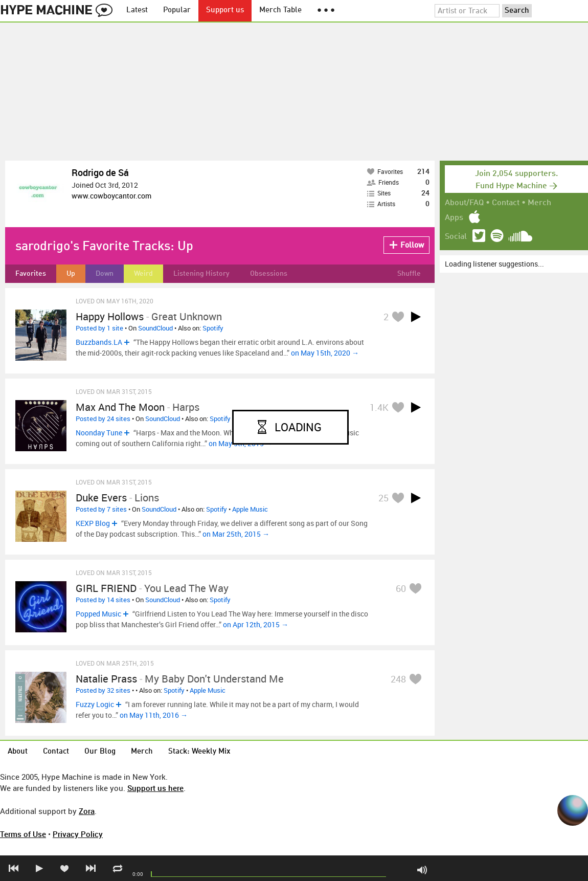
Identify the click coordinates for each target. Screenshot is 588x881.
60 (401, 588)
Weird (143, 274)
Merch (539, 203)
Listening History (201, 274)
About (18, 752)
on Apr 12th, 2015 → (256, 624)
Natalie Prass (106, 679)
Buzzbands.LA (99, 342)
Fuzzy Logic (95, 704)
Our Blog (100, 752)
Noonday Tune (99, 433)
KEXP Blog (93, 523)
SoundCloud (155, 328)
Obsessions (269, 274)
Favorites (31, 274)
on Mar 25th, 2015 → (236, 534)
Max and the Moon (120, 407)
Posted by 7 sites (101, 509)
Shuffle (409, 274)
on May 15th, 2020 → (325, 353)
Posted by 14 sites (103, 600)
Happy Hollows (110, 316)
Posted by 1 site (99, 328)
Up (71, 274)
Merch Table (280, 10)
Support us (225, 10)
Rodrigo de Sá (100, 172)
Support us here (155, 788)
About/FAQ (464, 203)
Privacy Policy (78, 834)
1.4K (379, 407)
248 (398, 679)
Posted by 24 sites (103, 419)
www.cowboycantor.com (111, 196)
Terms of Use (23, 834)
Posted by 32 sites (103, 690)
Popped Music (98, 614)
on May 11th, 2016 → (154, 715)
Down (105, 274)
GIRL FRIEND (106, 588)
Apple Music (250, 509)
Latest (137, 10)
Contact (506, 203)
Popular (177, 10)
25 (383, 498)
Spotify (213, 328)
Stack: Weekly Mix (199, 752)
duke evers (101, 498)
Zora (87, 811)
